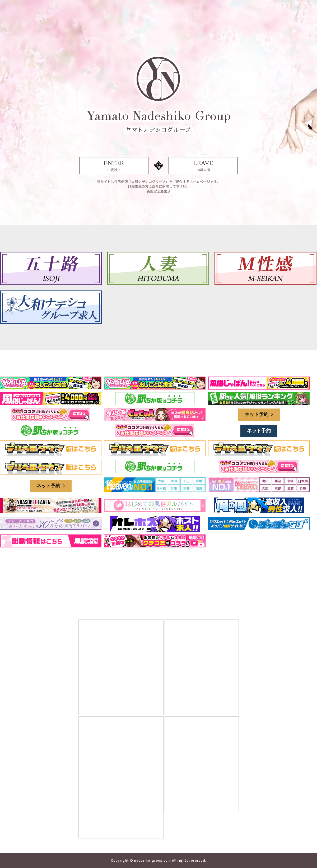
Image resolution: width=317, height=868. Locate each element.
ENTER (114, 166)
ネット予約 (259, 414)
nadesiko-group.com (153, 860)
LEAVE (203, 166)
